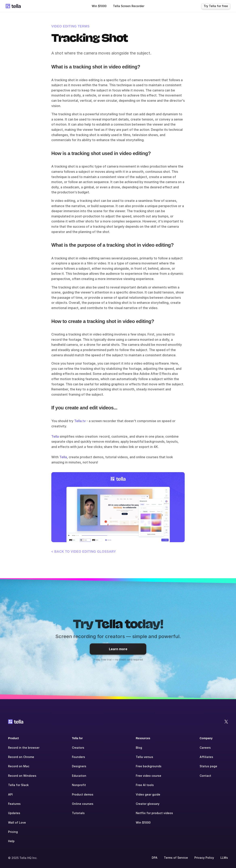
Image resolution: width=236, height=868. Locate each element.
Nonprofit (79, 785)
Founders (78, 757)
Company (206, 738)
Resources (143, 738)
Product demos (83, 794)
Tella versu (144, 757)
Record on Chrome (21, 757)
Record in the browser (24, 748)
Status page (208, 766)
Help (11, 841)
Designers (79, 766)
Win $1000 (143, 822)
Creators (78, 748)
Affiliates (206, 757)
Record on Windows (22, 776)
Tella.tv (80, 421)
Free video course (149, 776)
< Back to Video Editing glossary (84, 552)
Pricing (13, 832)
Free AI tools (145, 785)
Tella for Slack (18, 785)
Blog (139, 748)
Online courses (83, 804)
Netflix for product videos (154, 813)
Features (14, 804)
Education (79, 776)
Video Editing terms (70, 26)
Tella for (77, 738)
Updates (14, 813)
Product (13, 738)
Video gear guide (148, 794)
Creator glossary (148, 804)
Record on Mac (19, 766)
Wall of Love (17, 822)
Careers (205, 748)
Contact (205, 776)
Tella (55, 436)
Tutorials (78, 813)
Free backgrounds (149, 766)
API (10, 794)
